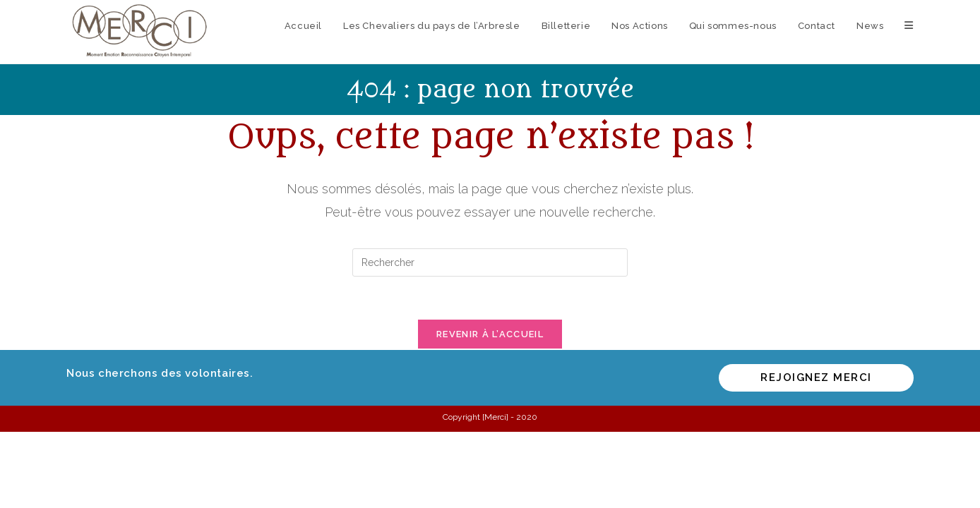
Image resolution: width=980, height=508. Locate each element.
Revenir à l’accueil (490, 334)
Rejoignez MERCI (816, 377)
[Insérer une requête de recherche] (490, 262)
